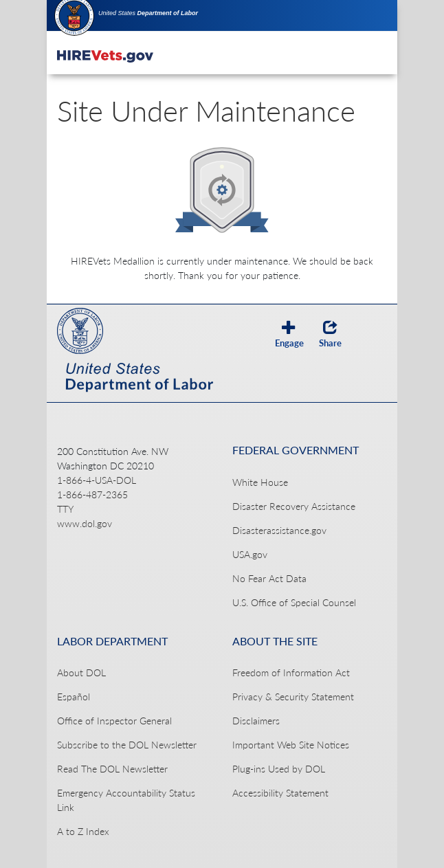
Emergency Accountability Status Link (126, 800)
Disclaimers (256, 721)
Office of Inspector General (114, 721)
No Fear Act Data (269, 578)
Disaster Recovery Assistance (294, 506)
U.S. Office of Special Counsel (294, 602)
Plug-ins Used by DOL (279, 769)
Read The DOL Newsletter (112, 769)
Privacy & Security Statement (293, 697)
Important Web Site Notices (291, 745)
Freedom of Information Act (291, 672)
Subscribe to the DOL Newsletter (127, 745)
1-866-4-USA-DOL (97, 480)
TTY (65, 509)
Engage (289, 334)
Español (74, 697)
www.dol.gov (85, 523)
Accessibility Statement (280, 793)
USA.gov (250, 554)
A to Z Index (83, 831)
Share (330, 334)
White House (260, 482)
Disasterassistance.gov (279, 530)
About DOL (81, 672)
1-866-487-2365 (92, 494)
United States (148, 13)
